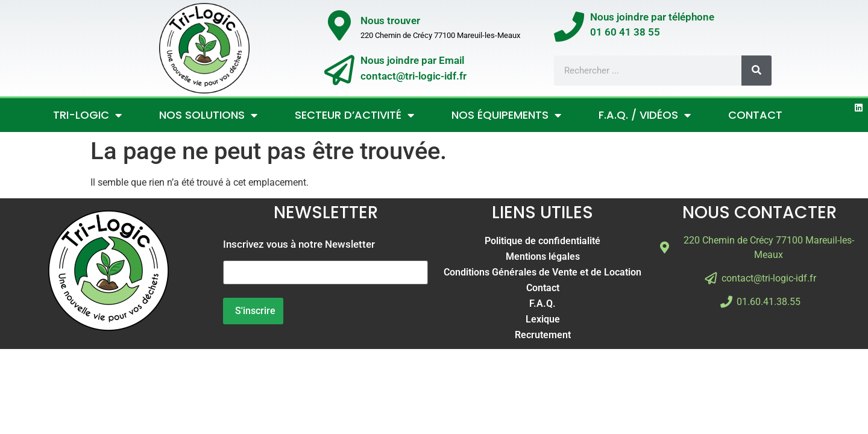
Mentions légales (543, 256)
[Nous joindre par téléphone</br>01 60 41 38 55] (569, 27)
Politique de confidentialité (542, 241)
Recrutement (543, 335)
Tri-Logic (87, 115)
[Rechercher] (756, 71)
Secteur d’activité (354, 115)
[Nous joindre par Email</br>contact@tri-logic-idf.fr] (339, 70)
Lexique (543, 319)
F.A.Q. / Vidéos (645, 115)
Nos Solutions (208, 115)
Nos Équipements (506, 115)
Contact (755, 115)
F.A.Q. (542, 303)
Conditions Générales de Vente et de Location (542, 272)
